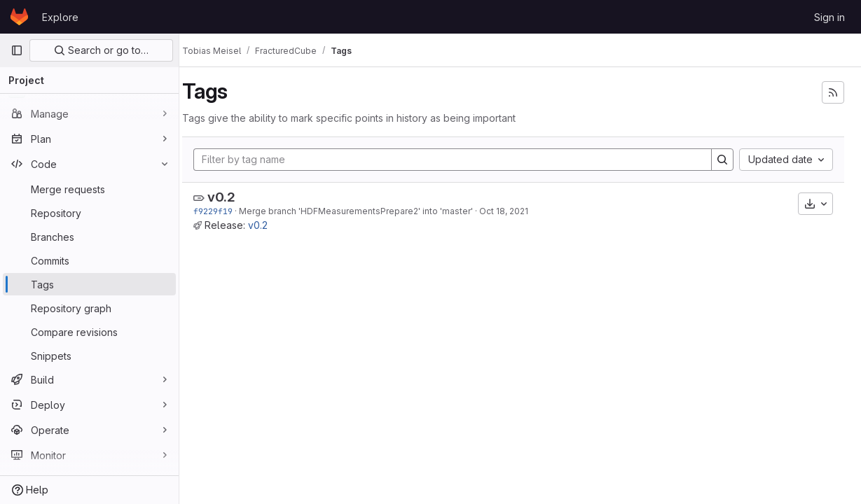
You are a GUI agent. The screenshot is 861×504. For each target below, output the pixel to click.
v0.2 (235, 197)
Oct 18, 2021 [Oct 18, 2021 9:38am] (518, 211)
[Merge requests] (89, 189)
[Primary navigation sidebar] (17, 50)
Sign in (829, 17)
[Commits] (89, 260)
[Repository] (89, 213)
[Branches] (89, 237)
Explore (60, 17)
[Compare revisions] (89, 332)
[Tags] (89, 284)
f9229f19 (227, 211)
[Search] (722, 160)
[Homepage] (19, 17)
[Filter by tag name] (460, 160)
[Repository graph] (89, 308)
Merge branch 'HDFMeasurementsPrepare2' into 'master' (370, 211)
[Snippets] (89, 356)
